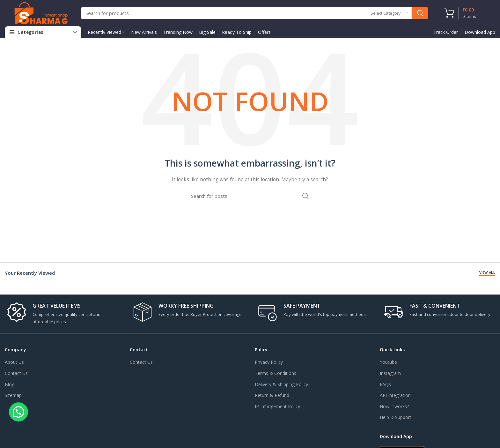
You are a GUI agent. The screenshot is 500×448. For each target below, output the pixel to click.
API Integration (395, 395)
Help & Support (396, 417)
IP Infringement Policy (277, 406)
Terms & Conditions (276, 373)
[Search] (254, 13)
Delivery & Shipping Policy (281, 384)
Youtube (388, 362)
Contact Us (16, 373)
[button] (18, 412)
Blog (10, 384)
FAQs (385, 384)
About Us (14, 362)
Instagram (390, 373)
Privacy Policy (269, 362)
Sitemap (13, 395)
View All (487, 272)
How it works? (394, 406)
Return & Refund (272, 395)
